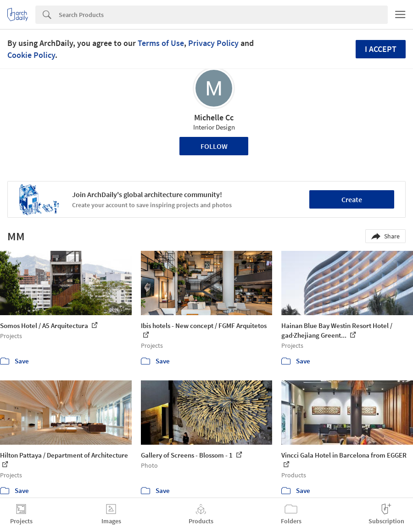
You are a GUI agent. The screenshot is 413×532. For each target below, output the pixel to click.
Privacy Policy (213, 43)
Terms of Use (161, 43)
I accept (381, 49)
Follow (214, 146)
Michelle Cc (214, 117)
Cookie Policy (31, 55)
